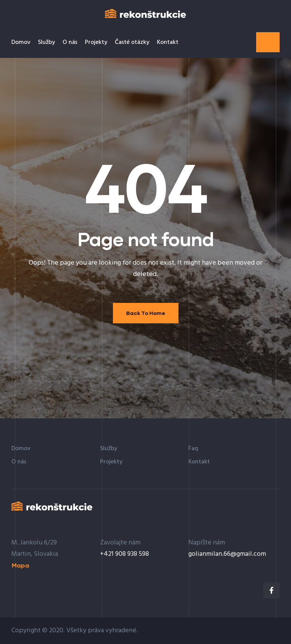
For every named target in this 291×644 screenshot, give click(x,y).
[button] (268, 42)
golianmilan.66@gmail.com (227, 554)
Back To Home (146, 313)
